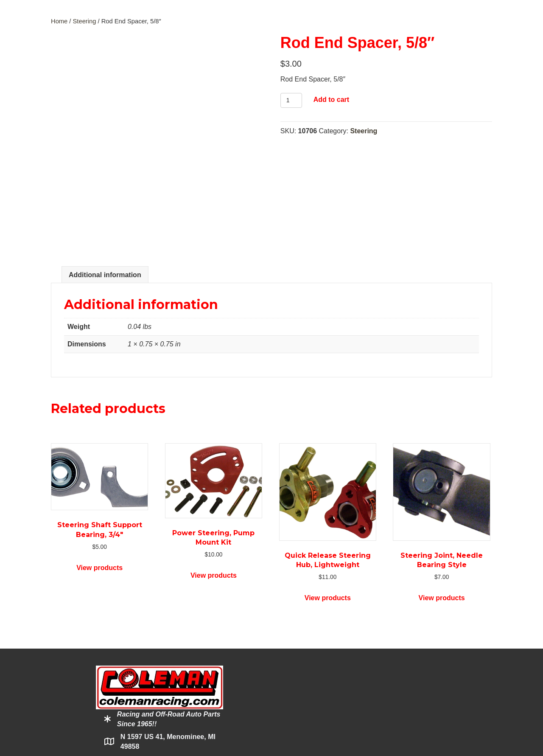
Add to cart (331, 100)
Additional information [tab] (105, 167)
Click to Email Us (147, 671)
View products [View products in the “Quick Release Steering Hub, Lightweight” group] (328, 490)
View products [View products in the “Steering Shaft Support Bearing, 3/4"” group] (99, 460)
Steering (85, 21)
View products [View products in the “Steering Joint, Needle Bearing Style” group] (442, 490)
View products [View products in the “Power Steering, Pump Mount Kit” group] (214, 468)
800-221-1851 (146, 654)
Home (59, 21)
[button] (115, 700)
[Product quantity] (291, 100)
